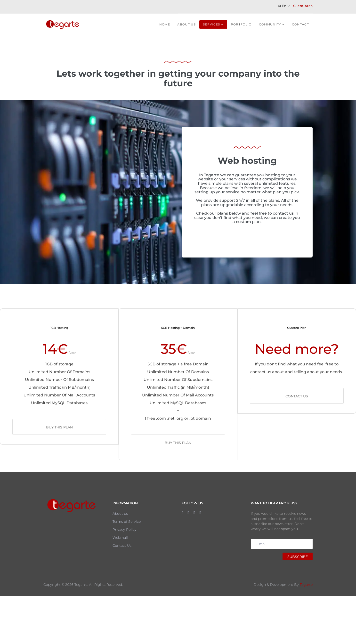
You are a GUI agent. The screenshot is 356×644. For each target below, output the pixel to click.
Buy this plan (59, 427)
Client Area (303, 6)
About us (120, 514)
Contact (300, 24)
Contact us (297, 396)
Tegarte (306, 585)
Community (270, 24)
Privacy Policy (125, 530)
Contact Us (122, 546)
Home (165, 24)
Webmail (120, 538)
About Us (186, 24)
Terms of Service (127, 522)
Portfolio (241, 24)
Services (212, 24)
